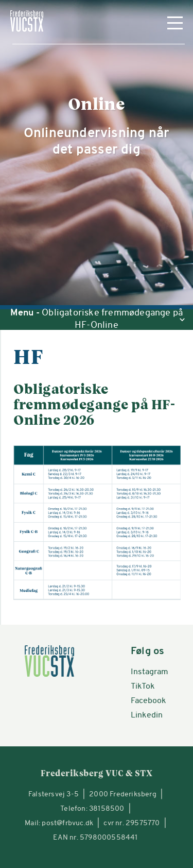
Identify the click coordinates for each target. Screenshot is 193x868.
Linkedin (147, 715)
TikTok (143, 687)
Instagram (150, 672)
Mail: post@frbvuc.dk (59, 823)
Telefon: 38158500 (92, 809)
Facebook (148, 701)
